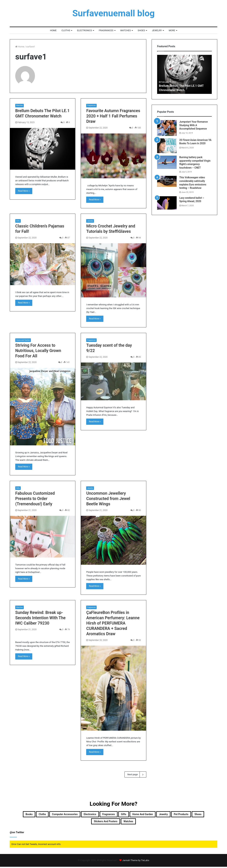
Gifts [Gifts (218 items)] (149, 813)
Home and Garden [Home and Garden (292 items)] (175, 813)
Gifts (18, 219)
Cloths (66, 30)
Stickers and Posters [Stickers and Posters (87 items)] (125, 822)
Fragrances (106, 30)
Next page (135, 773)
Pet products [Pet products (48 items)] (74, 822)
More (172, 30)
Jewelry (157, 30)
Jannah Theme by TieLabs (136, 862)
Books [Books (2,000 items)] (23, 813)
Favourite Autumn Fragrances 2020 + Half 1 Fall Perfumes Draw (113, 114)
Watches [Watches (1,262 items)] (156, 822)
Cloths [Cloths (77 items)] (40, 813)
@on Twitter (17, 834)
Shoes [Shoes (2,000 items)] (97, 822)
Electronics (84, 30)
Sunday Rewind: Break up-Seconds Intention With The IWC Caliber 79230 (40, 616)
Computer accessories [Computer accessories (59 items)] (71, 813)
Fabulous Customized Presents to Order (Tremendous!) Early (35, 497)
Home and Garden (24, 338)
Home (53, 30)
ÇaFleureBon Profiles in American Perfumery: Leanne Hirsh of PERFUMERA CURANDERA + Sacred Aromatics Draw (113, 622)
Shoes (141, 30)
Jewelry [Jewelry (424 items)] (203, 813)
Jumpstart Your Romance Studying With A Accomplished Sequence (193, 125)
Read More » (24, 189)
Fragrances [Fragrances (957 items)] (130, 813)
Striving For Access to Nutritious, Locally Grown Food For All (38, 349)
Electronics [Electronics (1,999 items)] (105, 813)
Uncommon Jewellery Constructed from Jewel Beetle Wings (108, 497)
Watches (125, 30)
